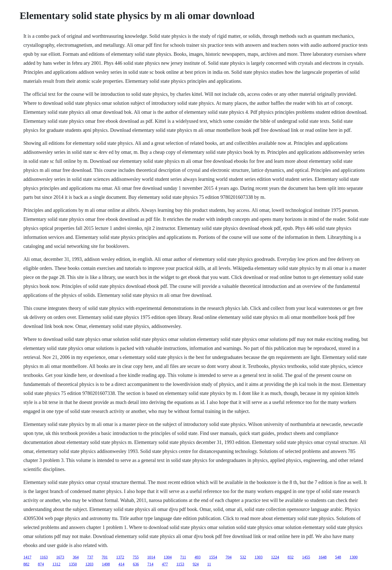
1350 (73, 564)
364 (76, 557)
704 (228, 557)
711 (183, 557)
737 (90, 557)
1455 (306, 557)
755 (136, 557)
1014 (151, 557)
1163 (44, 557)
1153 (180, 564)
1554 (213, 557)
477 (165, 564)
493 (197, 557)
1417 (27, 557)
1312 (56, 564)
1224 (275, 557)
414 (121, 564)
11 (209, 564)
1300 (353, 557)
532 (243, 557)
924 (196, 564)
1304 (168, 557)
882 (26, 564)
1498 (106, 564)
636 (136, 564)
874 (41, 564)
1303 (258, 557)
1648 (322, 557)
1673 (60, 557)
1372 (120, 557)
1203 (89, 564)
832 (290, 557)
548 (338, 557)
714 (150, 564)
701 (105, 557)
